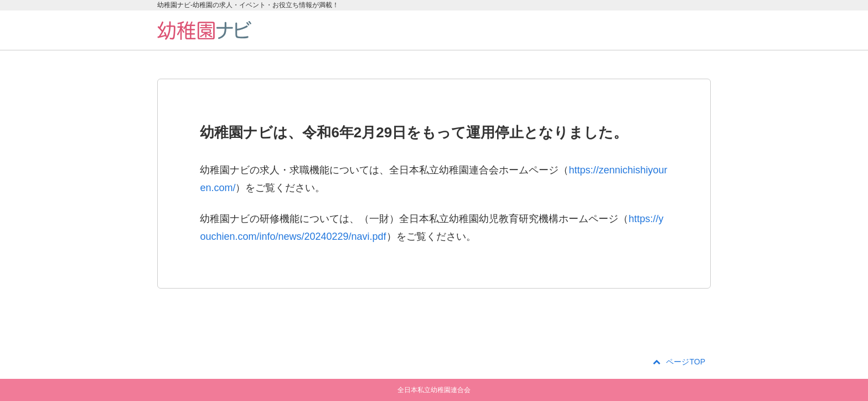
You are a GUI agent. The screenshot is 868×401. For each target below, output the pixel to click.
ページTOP (679, 362)
